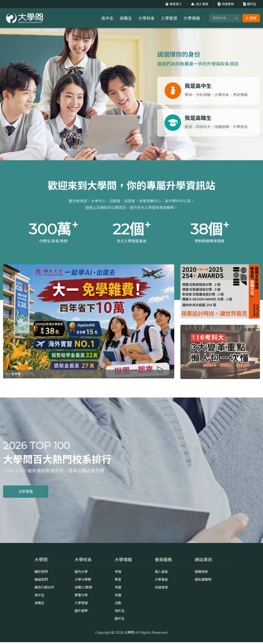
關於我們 (41, 574)
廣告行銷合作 (44, 589)
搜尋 (251, 18)
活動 (118, 605)
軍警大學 (81, 597)
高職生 (126, 18)
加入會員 (199, 4)
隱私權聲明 (203, 581)
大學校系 (146, 18)
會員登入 (173, 4)
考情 (118, 574)
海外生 (120, 613)
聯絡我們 (41, 581)
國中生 (249, 4)
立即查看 (26, 493)
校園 (118, 597)
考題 (118, 589)
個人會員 (161, 574)
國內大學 (81, 574)
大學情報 (192, 18)
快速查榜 (225, 4)
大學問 (129, 634)
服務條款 (201, 574)
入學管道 (169, 18)
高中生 (107, 18)
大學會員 (161, 581)
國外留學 (81, 613)
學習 (118, 581)
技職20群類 (83, 589)
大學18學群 (83, 581)
